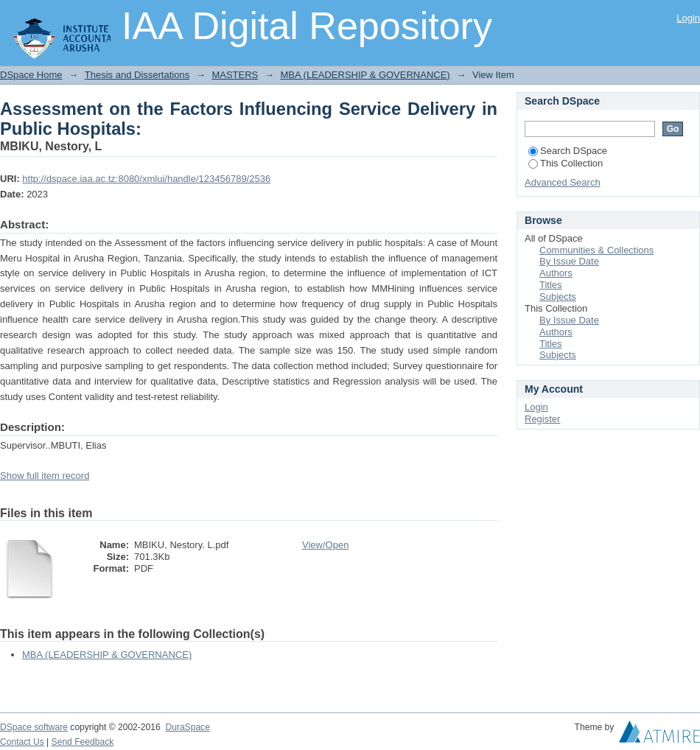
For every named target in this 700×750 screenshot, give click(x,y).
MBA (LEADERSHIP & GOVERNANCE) (365, 75)
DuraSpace (187, 727)
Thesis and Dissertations (137, 75)
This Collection (566, 163)
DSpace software (34, 727)
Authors (556, 273)
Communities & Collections (596, 250)
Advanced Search (563, 182)
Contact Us (22, 742)
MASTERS (235, 75)
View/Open (325, 545)
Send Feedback (83, 742)
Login (688, 18)
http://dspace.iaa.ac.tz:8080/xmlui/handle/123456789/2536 (146, 179)
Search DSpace (568, 151)
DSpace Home (31, 75)
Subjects (558, 297)
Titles (551, 285)
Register (542, 419)
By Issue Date (569, 261)
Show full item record (45, 476)
